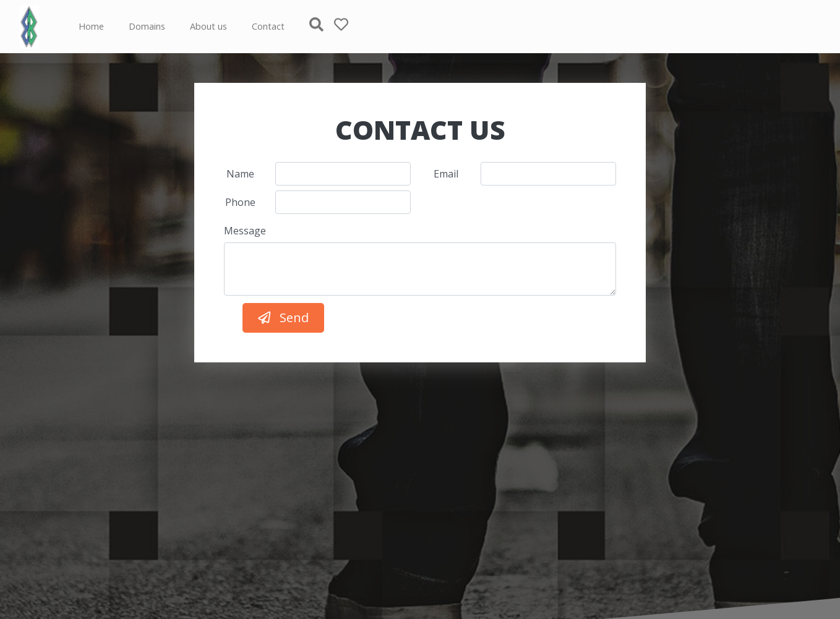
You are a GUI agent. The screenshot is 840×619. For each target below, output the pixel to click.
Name (240, 174)
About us (208, 26)
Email (446, 174)
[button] (322, 27)
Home (91, 26)
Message (245, 231)
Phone (240, 202)
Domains (147, 26)
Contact (268, 26)
